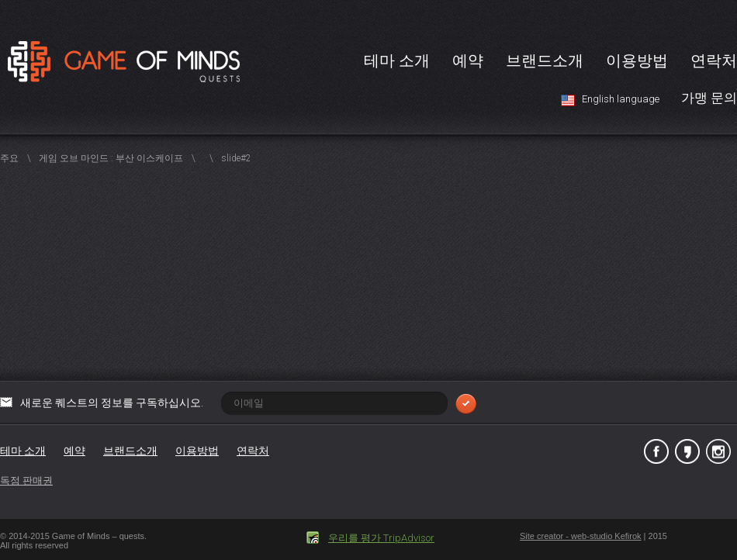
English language (621, 99)
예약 (468, 60)
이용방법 (637, 60)
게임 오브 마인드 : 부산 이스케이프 (111, 158)
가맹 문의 (709, 98)
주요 (9, 158)
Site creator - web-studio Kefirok (581, 536)
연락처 (714, 60)
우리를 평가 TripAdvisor (381, 538)
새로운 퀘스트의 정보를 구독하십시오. (248, 403)
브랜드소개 (545, 60)
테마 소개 (397, 60)
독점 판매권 (26, 480)
